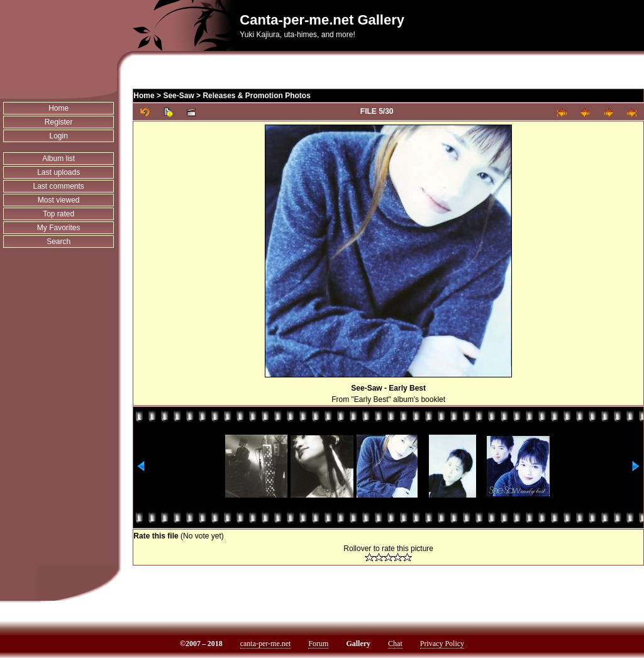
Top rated (58, 214)
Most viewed (59, 200)
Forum (318, 644)
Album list (58, 159)
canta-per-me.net (266, 644)
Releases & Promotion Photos (256, 96)
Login (58, 136)
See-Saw (178, 96)
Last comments (58, 186)
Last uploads (58, 172)
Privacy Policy (442, 644)
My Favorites (59, 228)
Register (59, 122)
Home (58, 108)
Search (58, 242)
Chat (395, 644)
